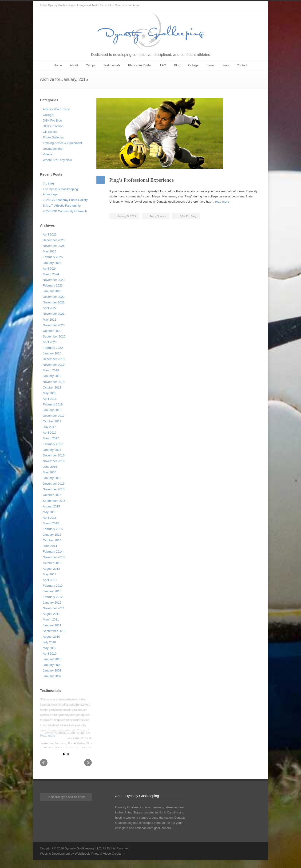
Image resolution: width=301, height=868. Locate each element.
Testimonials (112, 65)
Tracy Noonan (158, 216)
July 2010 (49, 642)
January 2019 (52, 376)
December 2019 (54, 359)
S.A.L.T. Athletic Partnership (62, 206)
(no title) (48, 183)
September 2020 (54, 336)
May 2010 (50, 648)
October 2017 (52, 421)
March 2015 (51, 523)
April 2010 (50, 654)
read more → (224, 202)
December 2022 (54, 297)
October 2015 (52, 495)
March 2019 (51, 370)
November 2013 (54, 557)
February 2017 (53, 444)
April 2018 (50, 399)
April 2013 (50, 580)
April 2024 (50, 269)
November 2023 (54, 280)
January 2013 (52, 591)
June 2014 (50, 546)
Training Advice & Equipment (62, 143)
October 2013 (52, 563)
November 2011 (54, 608)
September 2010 (54, 631)
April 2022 (50, 308)
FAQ (163, 65)
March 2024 (51, 274)
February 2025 (53, 257)
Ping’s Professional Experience (142, 180)
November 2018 (54, 382)
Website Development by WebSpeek (65, 862)
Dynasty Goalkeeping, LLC (83, 856)
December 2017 (54, 416)
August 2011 (51, 614)
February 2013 (53, 586)
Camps (91, 65)
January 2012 (52, 603)
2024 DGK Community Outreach (65, 211)
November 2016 (54, 461)
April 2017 (50, 433)
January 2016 (52, 478)
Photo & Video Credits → (108, 862)
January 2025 (52, 263)
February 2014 (53, 552)
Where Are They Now (57, 160)
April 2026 (50, 234)
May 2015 (50, 512)
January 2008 (52, 670)
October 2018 (52, 387)
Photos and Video (140, 65)
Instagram (256, 5)
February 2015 (53, 529)
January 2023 (52, 291)
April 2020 (50, 342)
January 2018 (52, 410)
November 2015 (54, 489)
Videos (48, 154)
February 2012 (53, 597)
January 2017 (52, 450)
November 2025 (54, 246)
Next (88, 771)
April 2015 (50, 518)
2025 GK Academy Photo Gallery (65, 200)
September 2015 (54, 501)
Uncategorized (53, 149)
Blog (177, 65)
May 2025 (50, 251)
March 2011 (51, 619)
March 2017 (51, 438)
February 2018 (53, 404)
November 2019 (54, 365)
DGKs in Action (53, 126)
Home (58, 65)
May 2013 (50, 574)
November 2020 (54, 325)
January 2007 (52, 676)
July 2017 (49, 427)
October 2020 (52, 331)
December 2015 (54, 484)
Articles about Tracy (56, 109)
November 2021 (54, 314)
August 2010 (51, 637)
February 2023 (53, 285)
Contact (242, 65)
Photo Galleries (53, 137)
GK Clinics (50, 132)
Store (210, 65)
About (74, 65)
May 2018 (50, 393)
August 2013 (51, 569)
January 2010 (52, 659)
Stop (68, 762)
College (193, 65)
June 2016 (50, 467)
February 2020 (53, 348)
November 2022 (54, 302)
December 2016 (54, 455)
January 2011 (52, 625)
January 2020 (52, 353)
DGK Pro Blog (188, 216)
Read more (48, 736)
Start (64, 762)
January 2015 (52, 535)
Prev (44, 771)
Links (225, 65)
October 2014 (52, 540)
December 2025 (54, 240)
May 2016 (50, 472)
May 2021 (50, 320)
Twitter (247, 5)
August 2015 (51, 506)
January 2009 (52, 665)
